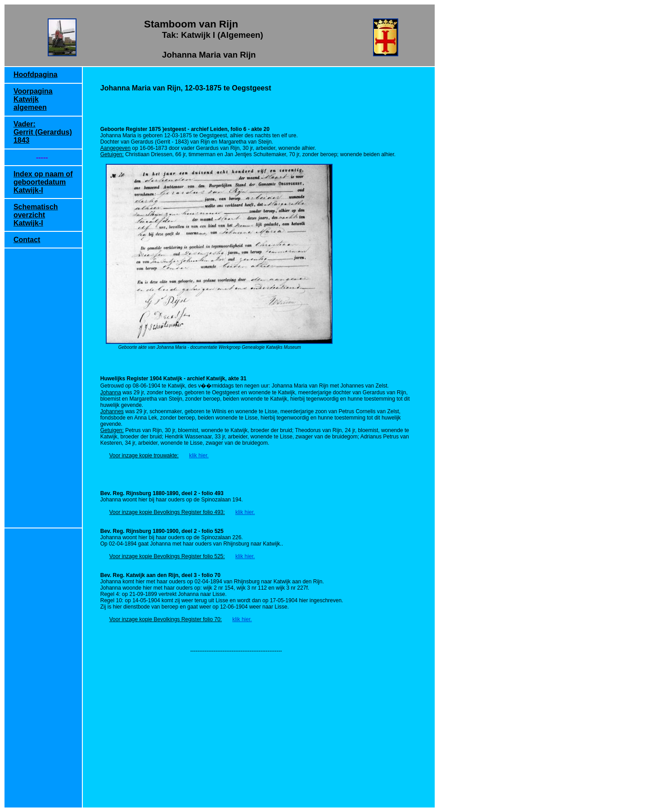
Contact (27, 240)
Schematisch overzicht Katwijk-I (36, 215)
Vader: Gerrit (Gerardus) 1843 (43, 132)
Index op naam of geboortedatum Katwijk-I (43, 182)
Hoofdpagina (36, 74)
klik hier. (199, 456)
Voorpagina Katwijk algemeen (33, 99)
